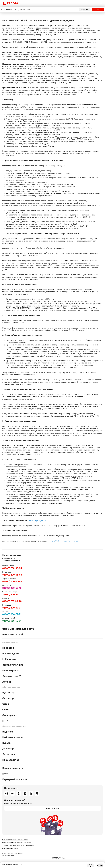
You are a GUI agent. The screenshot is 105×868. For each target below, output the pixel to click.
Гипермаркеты (11, 670)
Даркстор (8, 749)
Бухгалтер (8, 693)
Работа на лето (13, 635)
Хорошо (100, 865)
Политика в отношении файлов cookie (15, 840)
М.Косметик (9, 659)
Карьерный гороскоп (15, 779)
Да (98, 9)
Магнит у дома (11, 653)
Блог (5, 774)
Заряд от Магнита (13, 665)
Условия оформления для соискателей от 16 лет (18, 845)
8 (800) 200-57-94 (12, 608)
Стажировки (10, 715)
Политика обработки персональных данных (17, 843)
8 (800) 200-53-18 (12, 588)
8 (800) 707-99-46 (12, 601)
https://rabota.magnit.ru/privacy (64, 541)
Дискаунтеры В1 (12, 676)
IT (5, 721)
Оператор (8, 698)
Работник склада (13, 737)
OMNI (5, 710)
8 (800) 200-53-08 (12, 575)
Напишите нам (53, 808)
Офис (6, 704)
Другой (85, 9)
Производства (11, 760)
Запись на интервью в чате (18, 629)
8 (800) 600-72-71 (12, 614)
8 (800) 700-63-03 (12, 568)
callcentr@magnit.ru (37, 520)
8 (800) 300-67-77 (12, 595)
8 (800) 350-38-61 (12, 621)
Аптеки (7, 682)
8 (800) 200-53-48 (12, 581)
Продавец (8, 648)
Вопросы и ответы (13, 768)
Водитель (8, 732)
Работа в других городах (10, 848)
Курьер (6, 743)
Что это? (90, 865)
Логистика (9, 754)
